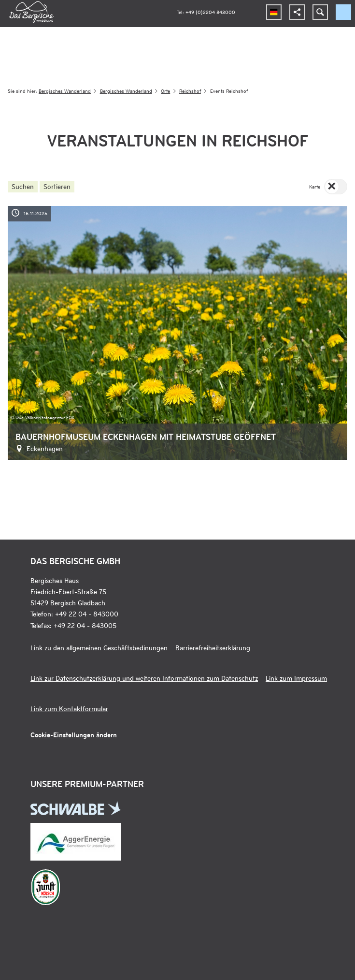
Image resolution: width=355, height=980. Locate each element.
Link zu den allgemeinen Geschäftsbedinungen (99, 648)
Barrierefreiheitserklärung (213, 648)
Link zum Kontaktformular (69, 709)
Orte (165, 91)
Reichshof (190, 91)
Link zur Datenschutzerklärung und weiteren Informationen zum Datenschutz (144, 678)
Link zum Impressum (296, 678)
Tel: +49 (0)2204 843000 (206, 12)
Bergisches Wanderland (65, 91)
